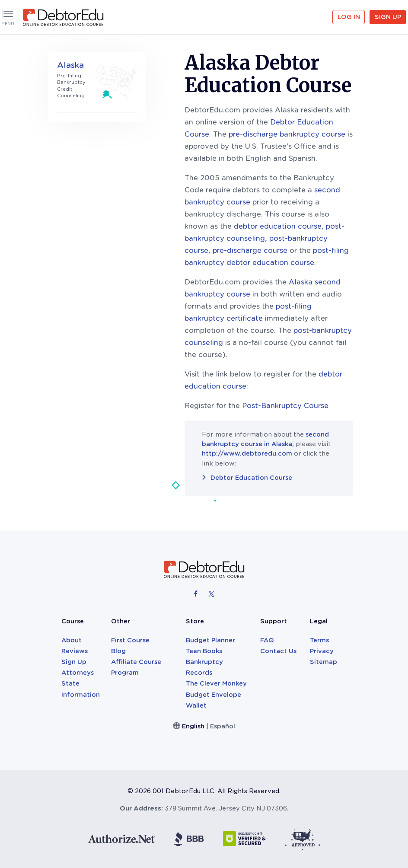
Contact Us (278, 651)
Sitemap (324, 662)
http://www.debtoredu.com (247, 453)
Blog (118, 651)
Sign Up (388, 17)
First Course (130, 640)
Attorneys (78, 673)
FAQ (267, 640)
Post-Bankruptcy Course (285, 406)
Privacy (322, 651)
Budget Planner (210, 640)
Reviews (75, 651)
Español (223, 726)
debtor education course (278, 226)
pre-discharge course (250, 251)
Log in (349, 17)
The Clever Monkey (216, 683)
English (193, 726)
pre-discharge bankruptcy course (287, 134)
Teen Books (204, 651)
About (72, 640)
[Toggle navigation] (8, 14)
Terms (319, 640)
